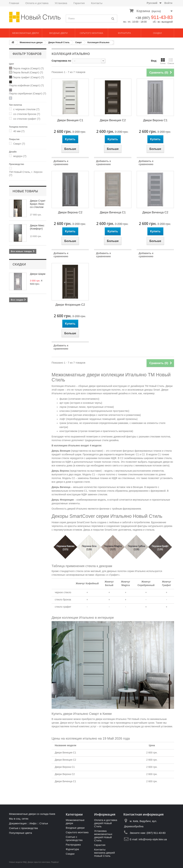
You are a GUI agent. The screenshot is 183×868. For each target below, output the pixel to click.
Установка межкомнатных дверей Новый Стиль (103, 836)
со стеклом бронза (27, 114)
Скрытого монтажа (91, 33)
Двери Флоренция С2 (70, 305)
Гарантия (79, 3)
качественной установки (158, 726)
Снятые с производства (24, 828)
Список (171, 61)
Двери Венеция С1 (70, 120)
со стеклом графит (27, 119)
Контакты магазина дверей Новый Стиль (104, 853)
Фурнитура (124, 33)
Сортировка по (61, 61)
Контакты (97, 3)
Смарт (79, 42)
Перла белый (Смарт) (28, 72)
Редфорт (55, 862)
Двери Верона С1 (155, 120)
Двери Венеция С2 (113, 120)
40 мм (19, 131)
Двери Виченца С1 (113, 212)
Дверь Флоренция (63, 500)
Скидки (157, 33)
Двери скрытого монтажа (39, 862)
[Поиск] (113, 19)
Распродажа (73, 845)
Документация (18, 823)
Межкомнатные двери (25, 33)
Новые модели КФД (18, 862)
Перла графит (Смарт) (28, 77)
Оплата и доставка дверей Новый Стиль (106, 823)
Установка (61, 3)
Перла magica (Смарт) (28, 68)
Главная (14, 3)
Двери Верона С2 (70, 212)
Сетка (163, 61)
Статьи (44, 823)
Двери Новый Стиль (59, 42)
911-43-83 (162, 17)
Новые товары (25, 191)
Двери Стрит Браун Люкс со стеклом (38, 204)
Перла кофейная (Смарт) (26, 85)
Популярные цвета (21, 833)
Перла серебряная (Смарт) (28, 93)
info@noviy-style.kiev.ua (153, 839)
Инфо (33, 823)
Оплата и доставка (37, 3)
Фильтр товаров (27, 54)
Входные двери (59, 33)
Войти (168, 3)
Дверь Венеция (61, 451)
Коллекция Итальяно (99, 42)
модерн (20, 156)
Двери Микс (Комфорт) (37, 227)
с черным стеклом (26, 109)
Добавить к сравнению (61, 163)
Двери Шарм (38, 274)
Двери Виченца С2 (155, 212)
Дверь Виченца (61, 487)
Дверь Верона (60, 471)
